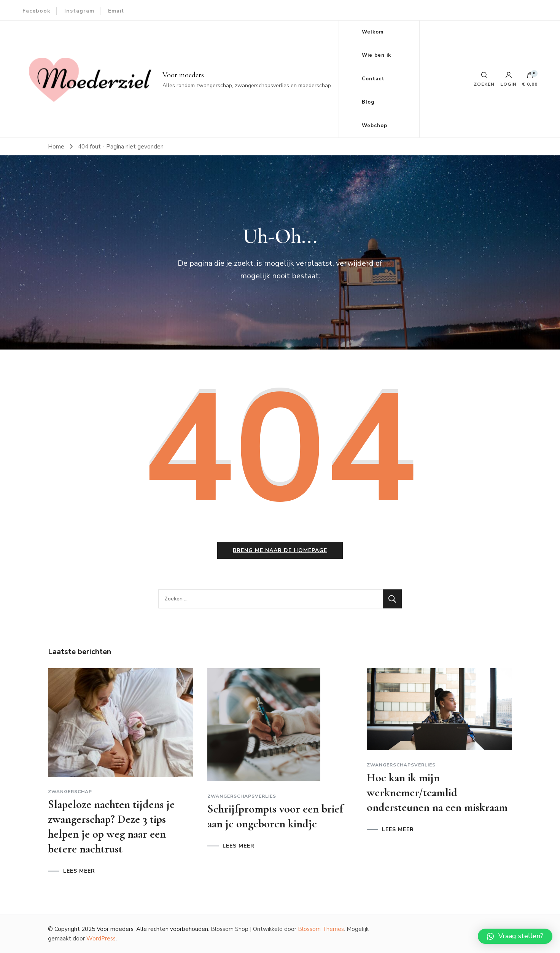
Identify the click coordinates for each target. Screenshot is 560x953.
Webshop (375, 126)
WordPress (101, 939)
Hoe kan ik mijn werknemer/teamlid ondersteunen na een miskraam (437, 793)
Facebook (37, 11)
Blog (368, 102)
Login (508, 79)
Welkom (373, 32)
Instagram (79, 11)
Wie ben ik (376, 55)
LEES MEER (79, 871)
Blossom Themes (321, 929)
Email (116, 11)
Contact (373, 79)
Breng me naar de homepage (280, 550)
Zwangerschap (70, 792)
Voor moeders (183, 75)
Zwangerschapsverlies (242, 796)
